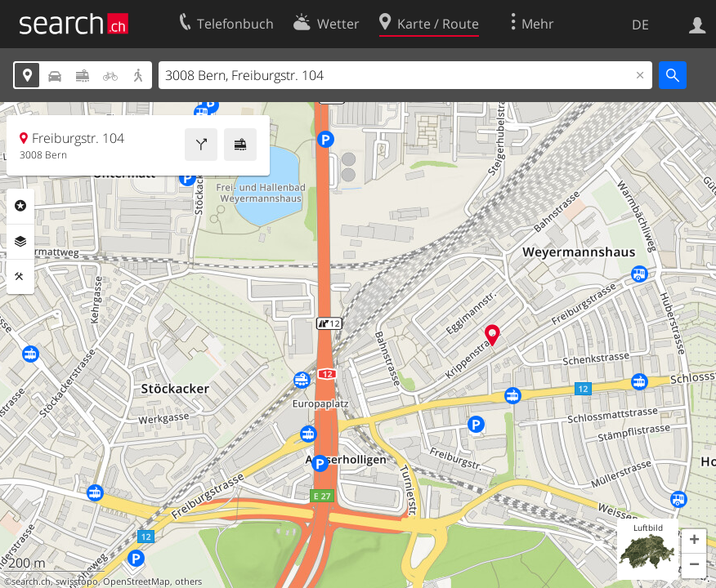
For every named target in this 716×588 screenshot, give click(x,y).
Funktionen (20, 277)
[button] (694, 541)
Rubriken (20, 206)
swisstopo (77, 581)
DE (640, 24)
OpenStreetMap (136, 581)
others (188, 581)
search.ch (31, 581)
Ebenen (20, 242)
